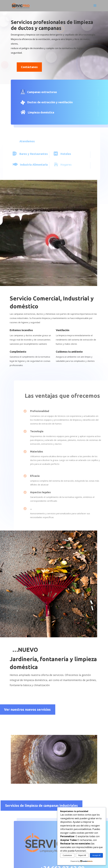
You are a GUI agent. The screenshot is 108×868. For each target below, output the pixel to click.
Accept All (96, 855)
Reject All (82, 855)
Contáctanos (29, 67)
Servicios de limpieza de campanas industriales (41, 806)
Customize (67, 855)
